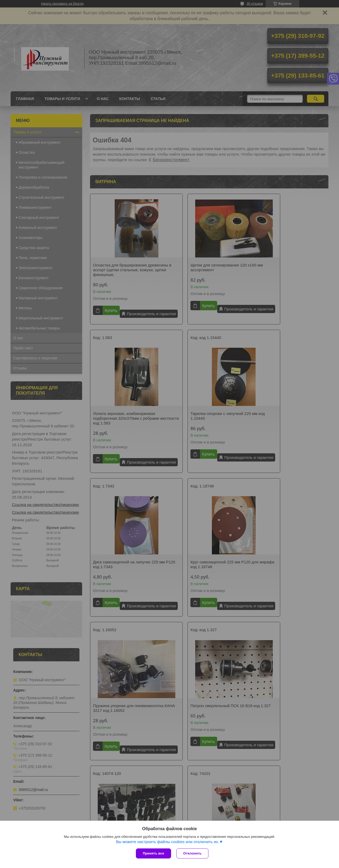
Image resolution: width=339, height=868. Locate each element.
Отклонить (192, 853)
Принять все (153, 853)
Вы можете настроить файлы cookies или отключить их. (168, 842)
